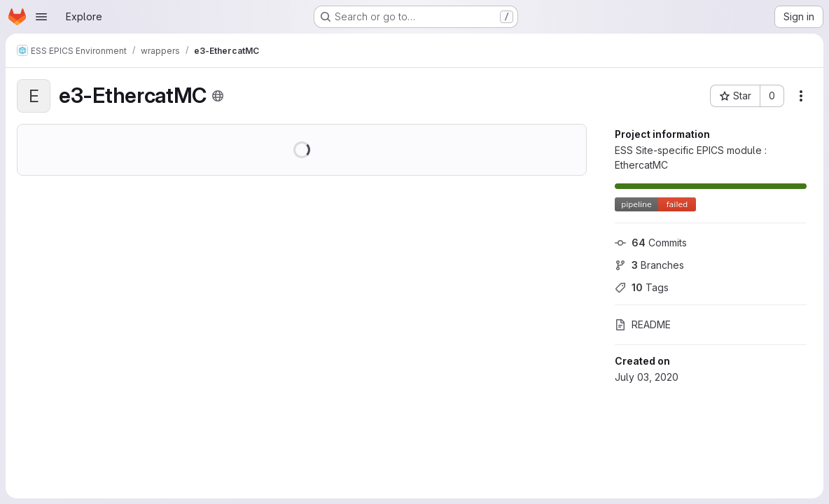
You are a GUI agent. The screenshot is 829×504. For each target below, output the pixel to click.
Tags (642, 287)
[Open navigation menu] (41, 17)
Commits (651, 243)
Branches (649, 265)
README (643, 324)
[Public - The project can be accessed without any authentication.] (218, 96)
